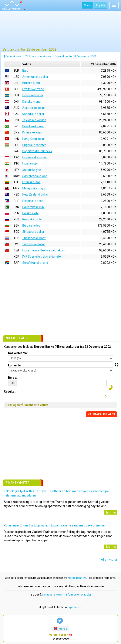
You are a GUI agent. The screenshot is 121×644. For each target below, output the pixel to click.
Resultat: (10, 392)
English (100, 5)
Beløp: (13, 378)
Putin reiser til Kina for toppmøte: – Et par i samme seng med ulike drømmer (55, 525)
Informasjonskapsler (78, 595)
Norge (60, 629)
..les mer (110, 512)
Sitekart (59, 595)
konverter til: (17, 365)
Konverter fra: (18, 353)
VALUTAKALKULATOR (101, 414)
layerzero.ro (75, 607)
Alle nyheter (109, 560)
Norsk (87, 5)
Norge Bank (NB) (78, 578)
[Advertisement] (60, 31)
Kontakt (47, 595)
